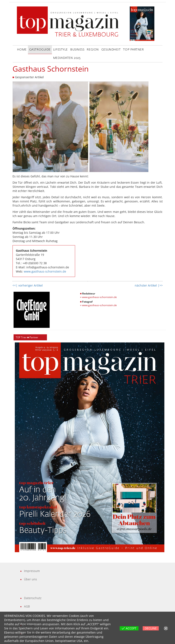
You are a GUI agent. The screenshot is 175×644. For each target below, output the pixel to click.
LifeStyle (60, 50)
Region (93, 50)
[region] (90, 447)
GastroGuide (40, 50)
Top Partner (133, 50)
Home (22, 50)
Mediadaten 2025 (67, 58)
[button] (90, 447)
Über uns (30, 579)
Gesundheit (111, 50)
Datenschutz (33, 598)
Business (77, 50)
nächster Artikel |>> (149, 285)
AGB (27, 606)
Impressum (32, 571)
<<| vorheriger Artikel (28, 285)
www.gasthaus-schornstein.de (45, 271)
